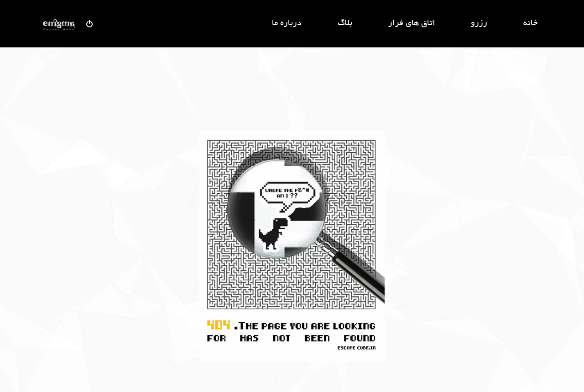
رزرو (479, 24)
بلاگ (345, 24)
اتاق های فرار (412, 24)
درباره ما (287, 24)
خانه (530, 24)
